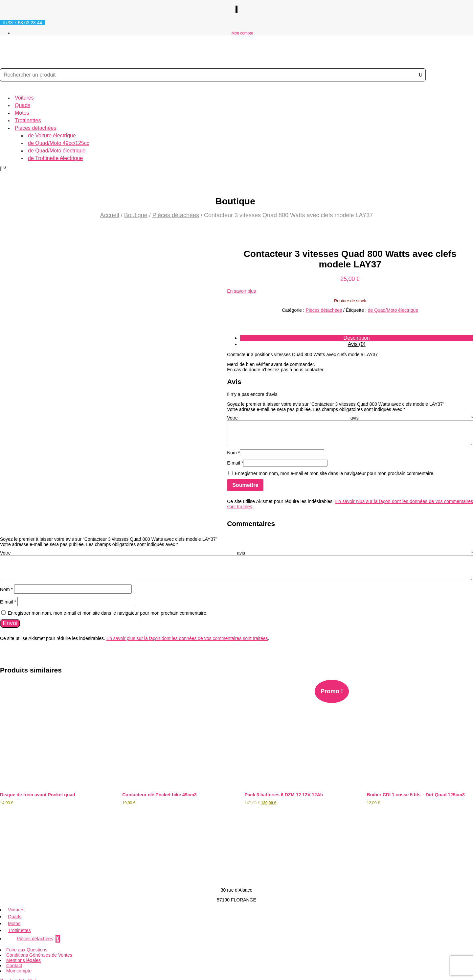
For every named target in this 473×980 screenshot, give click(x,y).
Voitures (24, 98)
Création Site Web (19, 973)
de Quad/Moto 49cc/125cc (59, 143)
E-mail (235, 463)
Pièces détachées (35, 128)
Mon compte (242, 33)
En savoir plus (241, 291)
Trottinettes (28, 120)
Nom (233, 453)
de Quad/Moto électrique (57, 151)
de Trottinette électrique (55, 158)
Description (357, 338)
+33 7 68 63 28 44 (23, 23)
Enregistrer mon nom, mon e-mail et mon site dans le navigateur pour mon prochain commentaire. (335, 473)
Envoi (10, 620)
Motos (22, 113)
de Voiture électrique (52, 136)
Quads (23, 105)
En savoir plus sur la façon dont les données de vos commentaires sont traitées (187, 635)
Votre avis (350, 418)
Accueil (110, 215)
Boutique (136, 215)
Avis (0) (357, 344)
